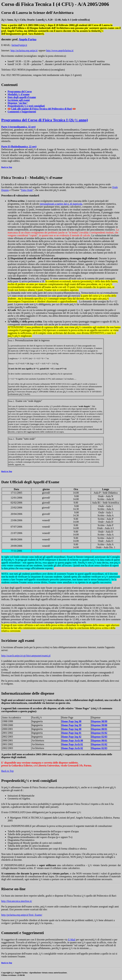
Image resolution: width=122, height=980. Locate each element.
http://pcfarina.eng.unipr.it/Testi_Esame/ (22, 915)
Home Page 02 (71, 737)
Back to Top (7, 167)
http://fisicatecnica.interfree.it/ (17, 901)
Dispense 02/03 (99, 737)
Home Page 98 (71, 721)
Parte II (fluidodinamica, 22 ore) (19, 147)
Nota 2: (11, 401)
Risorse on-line (13, 889)
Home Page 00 (71, 729)
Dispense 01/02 (99, 733)
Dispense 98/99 (99, 721)
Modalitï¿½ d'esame (46, 178)
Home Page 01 (71, 733)
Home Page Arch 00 (72, 740)
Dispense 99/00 (99, 725)
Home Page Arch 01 (72, 744)
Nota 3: (12, 439)
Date (22, 97)
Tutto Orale (27, 190)
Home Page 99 (71, 725)
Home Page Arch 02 (72, 748)
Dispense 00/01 (99, 729)
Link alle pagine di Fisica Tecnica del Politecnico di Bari (42, 109)
